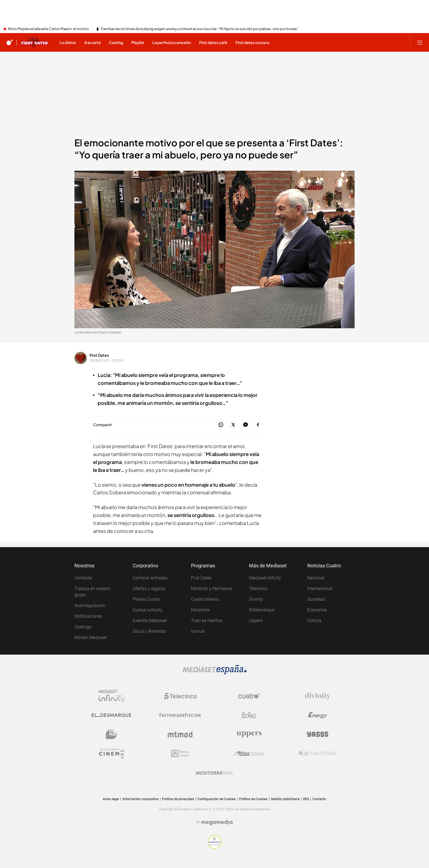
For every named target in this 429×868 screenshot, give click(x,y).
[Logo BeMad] (112, 734)
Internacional (320, 589)
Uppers (256, 621)
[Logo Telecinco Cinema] (112, 753)
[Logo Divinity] (318, 696)
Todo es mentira (207, 621)
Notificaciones (88, 616)
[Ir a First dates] (34, 42)
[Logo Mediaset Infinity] (112, 696)
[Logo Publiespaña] (318, 753)
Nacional (316, 578)
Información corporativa (140, 799)
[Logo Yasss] (318, 734)
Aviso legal (111, 799)
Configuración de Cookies (217, 799)
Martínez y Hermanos (212, 589)
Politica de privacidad (178, 799)
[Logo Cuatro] (249, 696)
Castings (83, 627)
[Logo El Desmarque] (111, 715)
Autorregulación (90, 606)
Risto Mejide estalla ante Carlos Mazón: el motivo (49, 29)
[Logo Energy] (318, 715)
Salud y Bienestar (149, 631)
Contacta (83, 578)
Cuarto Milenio (205, 599)
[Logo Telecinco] (180, 696)
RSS (306, 799)
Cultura (314, 621)
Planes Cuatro (146, 599)
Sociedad (316, 599)
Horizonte (200, 610)
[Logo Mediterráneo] (215, 773)
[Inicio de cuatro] (10, 42)
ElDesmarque (262, 610)
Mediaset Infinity (265, 578)
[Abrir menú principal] (420, 42)
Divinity (256, 599)
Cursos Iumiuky (148, 610)
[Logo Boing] (249, 715)
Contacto (319, 799)
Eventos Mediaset (150, 621)
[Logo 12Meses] (180, 753)
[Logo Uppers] (249, 734)
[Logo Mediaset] (215, 670)
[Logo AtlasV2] (249, 753)
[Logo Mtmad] (180, 734)
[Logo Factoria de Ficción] (180, 715)
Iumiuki (198, 631)
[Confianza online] (215, 842)
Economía (317, 610)
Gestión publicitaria (285, 799)
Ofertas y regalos (149, 589)
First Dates (99, 355)
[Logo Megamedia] (217, 822)
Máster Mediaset (91, 638)
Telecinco (258, 589)
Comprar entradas (150, 578)
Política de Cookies (253, 799)
